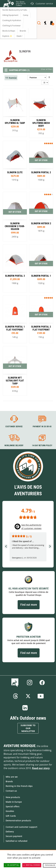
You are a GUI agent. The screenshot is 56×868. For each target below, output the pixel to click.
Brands (9, 781)
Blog (15, 683)
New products (13, 797)
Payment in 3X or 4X (42, 426)
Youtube (41, 696)
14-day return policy (42, 446)
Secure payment (14, 836)
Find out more (29, 605)
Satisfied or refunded (17, 841)
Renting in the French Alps (19, 786)
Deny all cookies (32, 865)
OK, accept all (12, 865)
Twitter (28, 696)
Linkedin (25, 708)
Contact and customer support (22, 827)
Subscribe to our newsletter (28, 728)
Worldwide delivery (14, 446)
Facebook (42, 683)
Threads (16, 696)
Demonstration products (18, 820)
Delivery (10, 832)
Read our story (41, 768)
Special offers (13, 806)
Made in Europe (14, 802)
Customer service (14, 426)
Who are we (12, 777)
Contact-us (11, 791)
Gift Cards (11, 816)
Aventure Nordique (20, 746)
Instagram (30, 683)
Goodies (10, 811)
